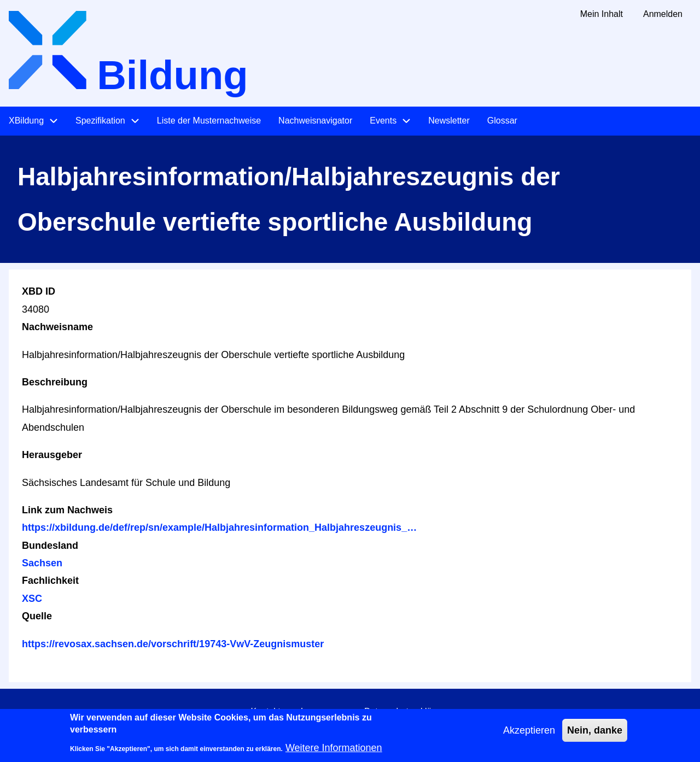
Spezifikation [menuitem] (100, 121)
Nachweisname (57, 327)
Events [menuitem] (383, 121)
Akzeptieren (529, 734)
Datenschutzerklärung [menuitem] (407, 711)
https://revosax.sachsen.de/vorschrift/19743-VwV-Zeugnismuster (173, 644)
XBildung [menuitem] (26, 121)
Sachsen (42, 563)
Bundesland (50, 546)
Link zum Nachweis (67, 510)
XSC (32, 599)
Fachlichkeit (50, 581)
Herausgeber (52, 455)
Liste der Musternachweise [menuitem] (209, 121)
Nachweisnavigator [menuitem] (315, 121)
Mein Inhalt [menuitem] (602, 14)
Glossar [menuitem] (502, 121)
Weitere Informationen (334, 752)
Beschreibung (55, 382)
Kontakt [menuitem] (265, 711)
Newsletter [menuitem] (449, 121)
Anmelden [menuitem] (663, 14)
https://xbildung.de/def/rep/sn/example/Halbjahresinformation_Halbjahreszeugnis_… (219, 527)
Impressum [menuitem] (322, 711)
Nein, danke (595, 734)
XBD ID (39, 291)
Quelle (37, 616)
